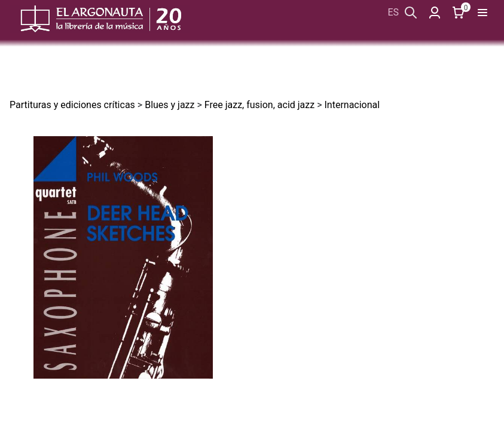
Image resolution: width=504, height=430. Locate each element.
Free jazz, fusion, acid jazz (259, 105)
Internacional (352, 105)
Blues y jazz (169, 105)
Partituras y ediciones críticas (72, 105)
